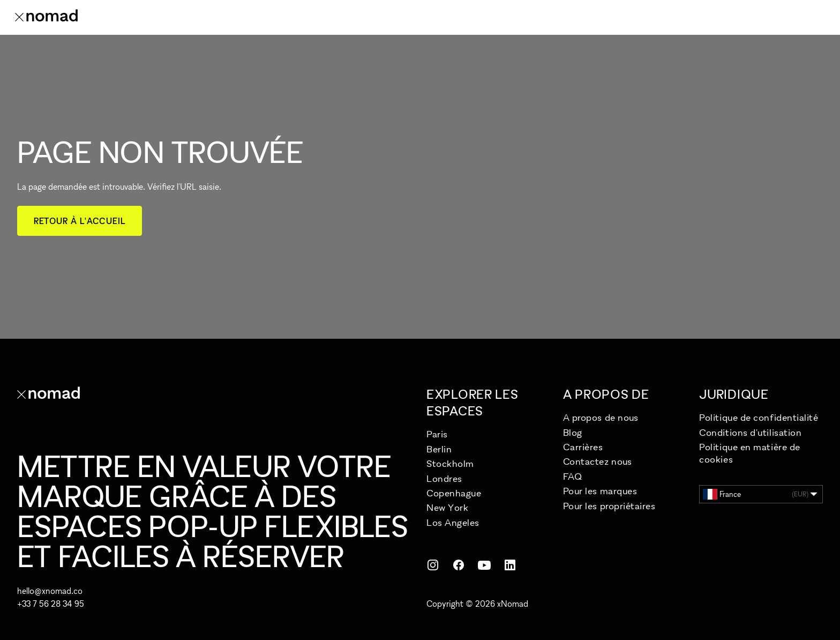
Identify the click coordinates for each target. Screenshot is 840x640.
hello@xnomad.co (50, 591)
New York (447, 507)
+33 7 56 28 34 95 (51, 604)
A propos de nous (601, 417)
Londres (444, 478)
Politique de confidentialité (759, 417)
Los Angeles (453, 522)
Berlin (439, 449)
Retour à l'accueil (80, 221)
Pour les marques (600, 491)
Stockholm (450, 463)
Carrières (583, 447)
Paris (437, 434)
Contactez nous (598, 461)
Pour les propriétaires (609, 506)
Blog (573, 432)
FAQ (573, 476)
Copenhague (454, 493)
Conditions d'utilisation (750, 432)
